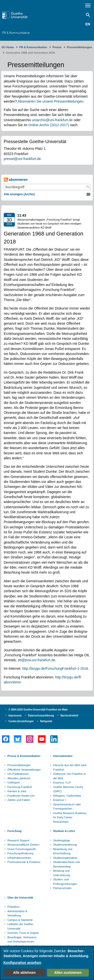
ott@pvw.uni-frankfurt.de (36, 660)
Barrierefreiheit (69, 716)
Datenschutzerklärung (41, 716)
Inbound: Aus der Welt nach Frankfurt (70, 767)
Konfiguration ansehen (22, 963)
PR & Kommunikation (16, 33)
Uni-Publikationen (18, 774)
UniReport (14, 783)
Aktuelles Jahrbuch (19, 778)
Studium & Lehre (64, 831)
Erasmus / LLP (62, 783)
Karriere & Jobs (17, 791)
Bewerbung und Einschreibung (63, 851)
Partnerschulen (62, 888)
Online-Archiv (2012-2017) (49, 125)
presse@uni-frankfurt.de (22, 159)
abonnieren (16, 180)
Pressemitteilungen (19, 765)
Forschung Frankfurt (20, 787)
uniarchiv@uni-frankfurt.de (52, 120)
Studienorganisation (65, 858)
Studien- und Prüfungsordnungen (65, 882)
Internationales (63, 756)
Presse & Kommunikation (24, 756)
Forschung (14, 831)
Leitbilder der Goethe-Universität (21, 926)
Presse (57, 47)
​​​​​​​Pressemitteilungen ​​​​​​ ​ (80, 47)
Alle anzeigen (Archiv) (19, 194)
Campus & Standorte (20, 920)
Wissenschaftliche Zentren (23, 845)
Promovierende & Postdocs (24, 862)
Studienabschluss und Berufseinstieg (67, 864)
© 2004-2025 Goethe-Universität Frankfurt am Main (38, 710)
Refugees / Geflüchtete (67, 796)
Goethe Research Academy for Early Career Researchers (70, 817)
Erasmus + (60, 800)
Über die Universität (20, 898)
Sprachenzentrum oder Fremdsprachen (67, 807)
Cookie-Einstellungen (21, 721)
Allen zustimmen (68, 973)
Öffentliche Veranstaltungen (24, 770)
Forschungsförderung (20, 853)
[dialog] (47, 963)
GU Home (8, 47)
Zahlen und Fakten (19, 800)
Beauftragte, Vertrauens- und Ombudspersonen (22, 940)
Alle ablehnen (24, 973)
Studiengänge (62, 840)
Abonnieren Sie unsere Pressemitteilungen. (51, 101)
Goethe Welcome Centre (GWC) (68, 789)
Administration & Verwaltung (17, 913)
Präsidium (13, 907)
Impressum (15, 716)
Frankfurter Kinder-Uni (21, 796)
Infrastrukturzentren (19, 858)
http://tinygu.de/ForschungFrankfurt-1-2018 (55, 668)
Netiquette (46, 721)
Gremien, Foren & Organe (23, 933)
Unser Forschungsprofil (22, 849)
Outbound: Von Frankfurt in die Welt (70, 776)
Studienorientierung (65, 845)
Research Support (18, 840)
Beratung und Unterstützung (62, 873)
